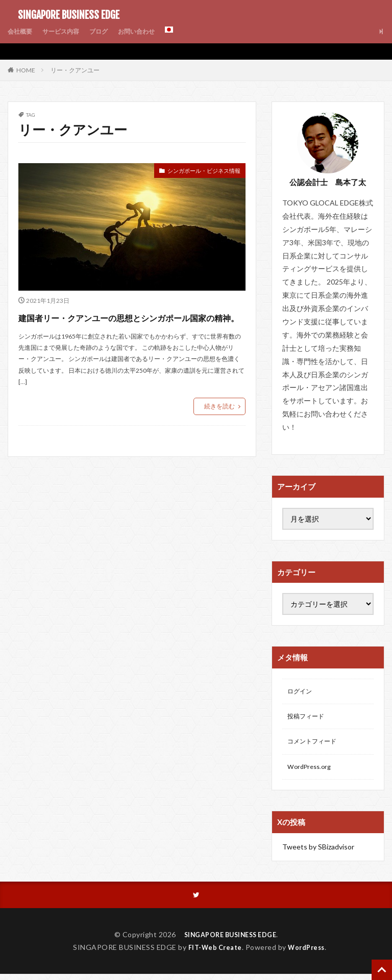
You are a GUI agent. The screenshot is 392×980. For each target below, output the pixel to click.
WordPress (309, 953)
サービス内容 (68, 31)
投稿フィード (309, 719)
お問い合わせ (153, 31)
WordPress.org (312, 772)
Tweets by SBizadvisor (318, 852)
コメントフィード (316, 745)
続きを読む (219, 424)
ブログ (110, 31)
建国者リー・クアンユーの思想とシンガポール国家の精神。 (131, 326)
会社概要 (22, 31)
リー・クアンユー (75, 70)
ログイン (302, 692)
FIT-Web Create (213, 953)
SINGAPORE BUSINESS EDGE (64, 15)
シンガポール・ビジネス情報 (194, 172)
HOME (26, 70)
